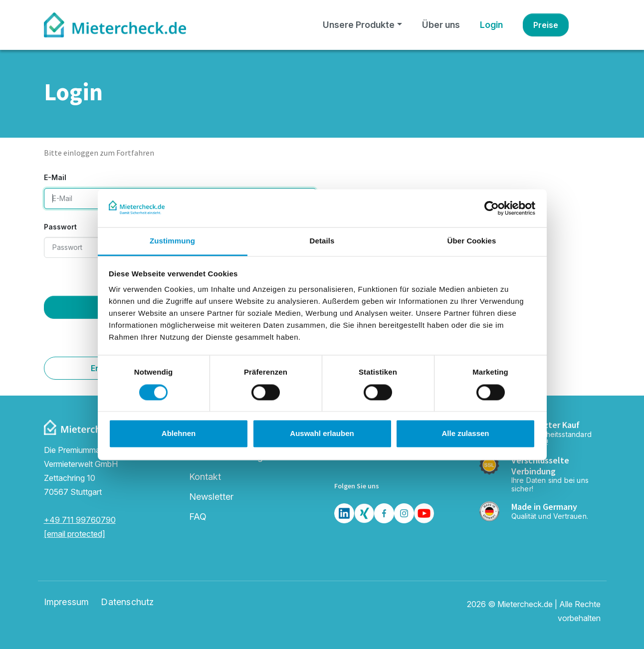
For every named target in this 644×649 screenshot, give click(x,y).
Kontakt (205, 477)
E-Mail (55, 177)
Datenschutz (127, 602)
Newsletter (211, 497)
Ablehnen (179, 434)
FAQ (198, 517)
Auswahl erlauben (322, 434)
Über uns (441, 25)
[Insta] (404, 513)
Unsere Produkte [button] (359, 25)
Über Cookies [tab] (472, 241)
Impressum (67, 602)
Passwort (60, 227)
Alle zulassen (465, 434)
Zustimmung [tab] (172, 241)
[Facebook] (384, 513)
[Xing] (364, 513)
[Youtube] (424, 513)
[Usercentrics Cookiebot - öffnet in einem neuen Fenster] (492, 208)
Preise (546, 25)
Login (491, 25)
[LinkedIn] (344, 513)
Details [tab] (322, 241)
